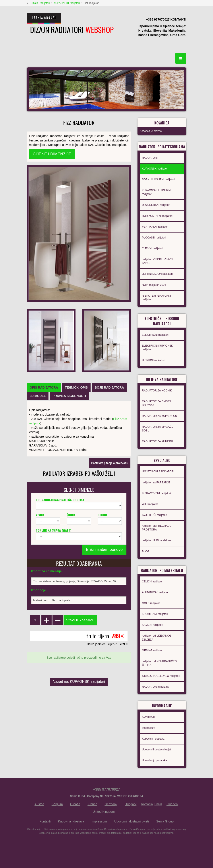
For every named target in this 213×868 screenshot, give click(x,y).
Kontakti (45, 821)
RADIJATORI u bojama (156, 687)
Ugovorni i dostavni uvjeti (157, 750)
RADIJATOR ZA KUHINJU (157, 441)
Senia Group (165, 821)
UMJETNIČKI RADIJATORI (158, 471)
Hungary (131, 804)
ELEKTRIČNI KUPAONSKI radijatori (158, 348)
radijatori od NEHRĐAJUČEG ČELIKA (159, 663)
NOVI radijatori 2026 (154, 285)
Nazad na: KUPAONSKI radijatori (79, 682)
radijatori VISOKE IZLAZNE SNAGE (158, 261)
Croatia (75, 804)
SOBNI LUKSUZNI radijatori (158, 179)
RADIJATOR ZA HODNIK (157, 391)
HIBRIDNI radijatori (153, 360)
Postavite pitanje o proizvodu (110, 463)
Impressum (148, 728)
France (92, 804)
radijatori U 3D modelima (157, 540)
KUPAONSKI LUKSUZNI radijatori (157, 192)
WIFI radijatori (150, 504)
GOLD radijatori (151, 603)
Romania (147, 804)
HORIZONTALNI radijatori (157, 216)
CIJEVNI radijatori (152, 248)
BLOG (146, 551)
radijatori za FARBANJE (156, 483)
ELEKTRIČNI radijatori (155, 335)
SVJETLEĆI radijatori (154, 515)
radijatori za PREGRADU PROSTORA (157, 528)
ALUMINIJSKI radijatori (156, 592)
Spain (158, 804)
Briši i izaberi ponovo (104, 549)
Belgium (57, 804)
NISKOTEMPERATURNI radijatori (156, 298)
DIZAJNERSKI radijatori (156, 205)
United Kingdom (104, 812)
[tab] (44, 387)
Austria (39, 804)
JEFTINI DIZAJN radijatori (157, 274)
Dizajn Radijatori (40, 3)
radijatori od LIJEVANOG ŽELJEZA (157, 638)
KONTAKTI (148, 717)
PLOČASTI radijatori (154, 238)
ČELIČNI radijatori (153, 582)
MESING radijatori (153, 651)
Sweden (172, 804)
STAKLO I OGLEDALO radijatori (161, 676)
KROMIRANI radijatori (155, 614)
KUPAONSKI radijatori (67, 3)
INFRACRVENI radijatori (156, 493)
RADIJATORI (150, 158)
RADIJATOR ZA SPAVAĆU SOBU (158, 429)
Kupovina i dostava (153, 739)
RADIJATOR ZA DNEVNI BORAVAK (157, 403)
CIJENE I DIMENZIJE (52, 154)
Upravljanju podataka (154, 760)
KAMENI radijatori (152, 625)
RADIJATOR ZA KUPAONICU (160, 416)
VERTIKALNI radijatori (155, 227)
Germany (111, 804)
